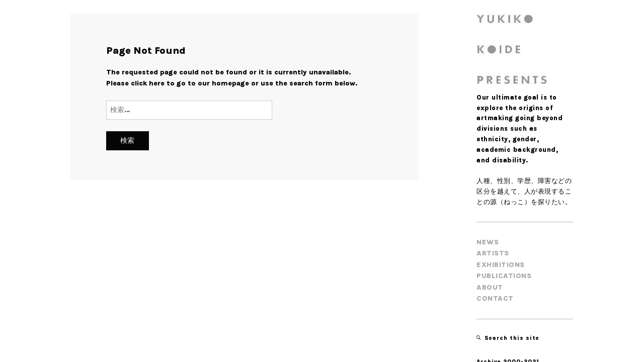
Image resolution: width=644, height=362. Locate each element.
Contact (495, 298)
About (490, 287)
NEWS (488, 242)
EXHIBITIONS (501, 265)
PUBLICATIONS (504, 276)
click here (148, 83)
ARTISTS (493, 253)
